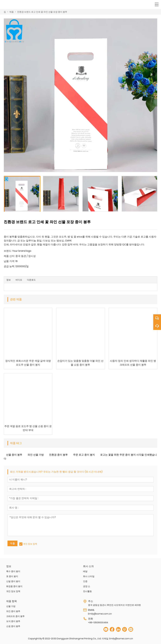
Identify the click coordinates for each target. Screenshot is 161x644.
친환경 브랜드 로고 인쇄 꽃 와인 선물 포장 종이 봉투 (42, 12)
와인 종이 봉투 (13, 611)
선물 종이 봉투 (14, 455)
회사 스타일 (89, 576)
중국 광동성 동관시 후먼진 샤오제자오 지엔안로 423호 (114, 605)
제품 (12, 12)
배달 (85, 571)
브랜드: (8, 251)
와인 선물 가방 (36, 455)
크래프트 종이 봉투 (15, 616)
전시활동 (87, 591)
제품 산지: (9, 256)
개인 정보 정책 (30, 544)
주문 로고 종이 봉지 (84, 455)
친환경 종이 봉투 (58, 455)
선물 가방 (11, 606)
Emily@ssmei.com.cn (100, 614)
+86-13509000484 (98, 622)
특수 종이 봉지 (13, 571)
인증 (85, 581)
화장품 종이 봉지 (14, 586)
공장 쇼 (87, 586)
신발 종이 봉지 (13, 581)
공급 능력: (9, 266)
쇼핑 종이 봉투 (13, 626)
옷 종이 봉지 (12, 576)
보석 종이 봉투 (13, 621)
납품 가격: (9, 261)
